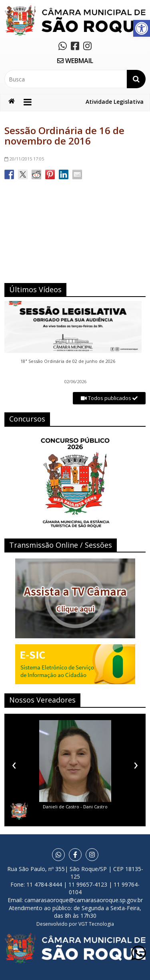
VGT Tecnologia (96, 924)
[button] (142, 28)
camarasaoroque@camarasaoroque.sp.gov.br (84, 900)
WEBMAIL (75, 61)
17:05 (24, 159)
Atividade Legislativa (115, 102)
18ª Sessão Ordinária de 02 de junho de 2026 (68, 361)
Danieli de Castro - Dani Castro (75, 807)
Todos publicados (109, 398)
